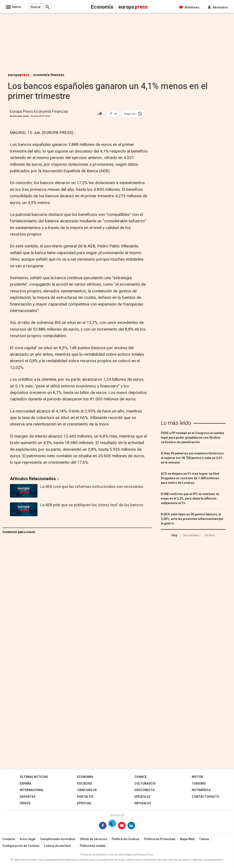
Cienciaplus (87, 790)
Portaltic (85, 797)
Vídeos (25, 803)
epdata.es (142, 797)
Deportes (28, 797)
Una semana (191, 535)
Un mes (210, 535)
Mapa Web (187, 839)
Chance (141, 777)
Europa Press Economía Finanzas (39, 112)
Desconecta (144, 790)
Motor (197, 777)
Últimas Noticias (34, 777)
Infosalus (143, 803)
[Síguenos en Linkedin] (131, 826)
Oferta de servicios (94, 839)
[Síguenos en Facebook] (103, 826)
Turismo (199, 784)
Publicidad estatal (93, 846)
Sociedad (85, 784)
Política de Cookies (126, 839)
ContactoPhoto (206, 797)
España (25, 784)
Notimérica (201, 790)
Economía (85, 777)
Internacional (32, 790)
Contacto (9, 839)
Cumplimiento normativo (58, 839)
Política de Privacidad (160, 839)
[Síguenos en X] (112, 826)
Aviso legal (28, 839)
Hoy (174, 535)
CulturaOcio (145, 784)
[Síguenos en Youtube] (122, 826)
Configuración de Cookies (21, 846)
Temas (204, 839)
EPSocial (84, 803)
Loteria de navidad (57, 846)
